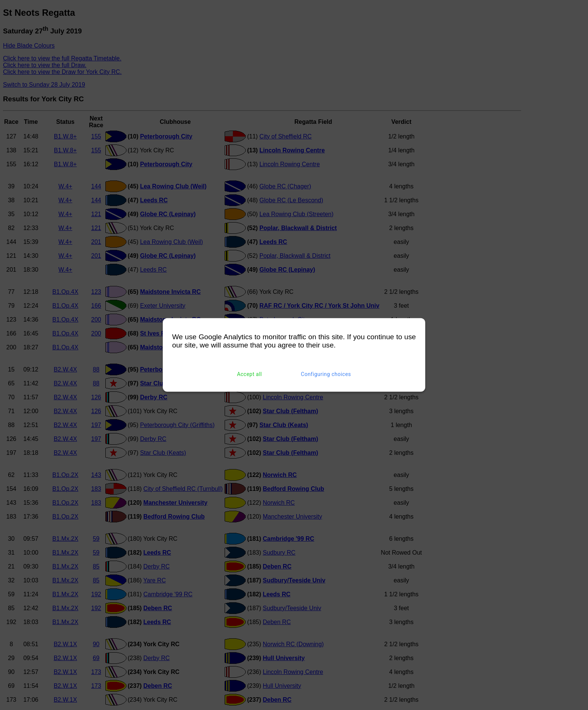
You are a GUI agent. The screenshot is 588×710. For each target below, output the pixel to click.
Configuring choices (326, 374)
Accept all (250, 374)
